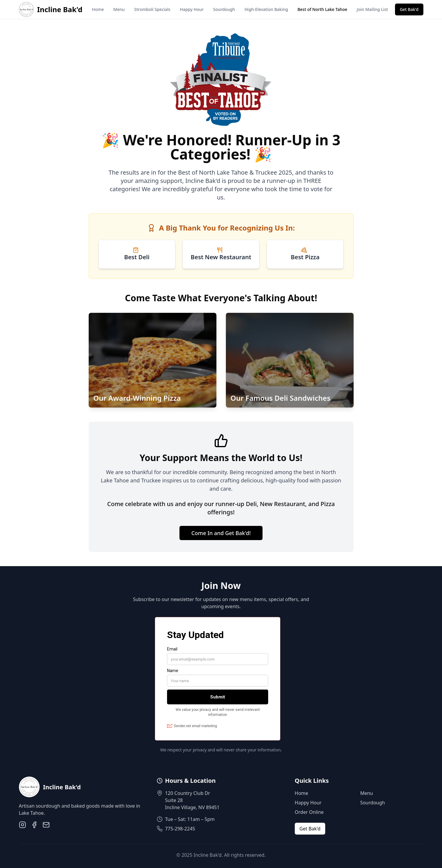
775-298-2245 (180, 829)
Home (98, 9)
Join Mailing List (373, 9)
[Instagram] (22, 825)
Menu (119, 9)
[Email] (46, 825)
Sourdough (224, 9)
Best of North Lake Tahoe (322, 9)
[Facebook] (34, 825)
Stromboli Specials (152, 9)
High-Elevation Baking (266, 9)
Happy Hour (192, 9)
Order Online (309, 812)
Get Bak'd (409, 9)
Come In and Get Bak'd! (221, 533)
